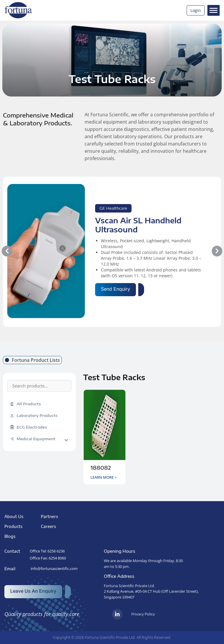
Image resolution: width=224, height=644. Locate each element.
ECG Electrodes (29, 427)
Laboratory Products (34, 415)
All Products (26, 404)
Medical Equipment (33, 439)
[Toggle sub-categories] (66, 440)
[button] (7, 251)
